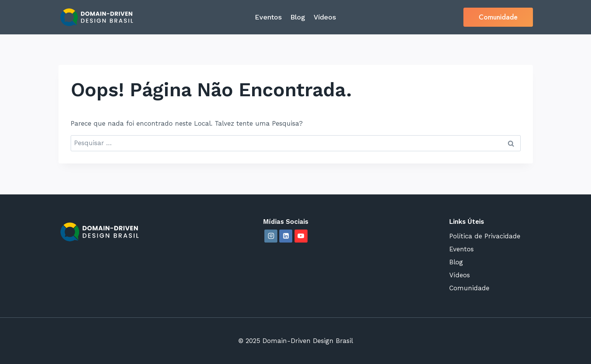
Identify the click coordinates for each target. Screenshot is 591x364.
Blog (298, 17)
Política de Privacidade (485, 236)
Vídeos (325, 17)
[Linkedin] (286, 236)
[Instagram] (271, 236)
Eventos (268, 17)
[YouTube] (301, 236)
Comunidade (498, 17)
